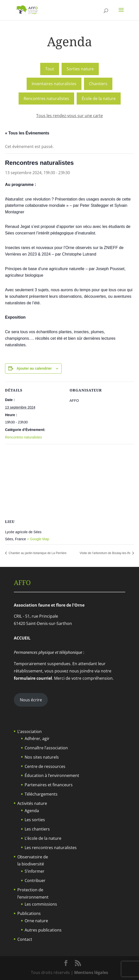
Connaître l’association (46, 748)
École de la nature (99, 99)
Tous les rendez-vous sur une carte (69, 116)
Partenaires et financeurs (49, 785)
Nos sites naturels (42, 757)
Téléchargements (41, 794)
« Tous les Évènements (27, 133)
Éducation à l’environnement (52, 775)
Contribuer (35, 880)
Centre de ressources (45, 766)
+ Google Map (38, 539)
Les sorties (35, 820)
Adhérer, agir (37, 739)
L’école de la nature (43, 838)
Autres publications (43, 930)
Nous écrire (31, 700)
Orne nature (36, 921)
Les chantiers (37, 829)
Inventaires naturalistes (54, 84)
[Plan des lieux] (69, 480)
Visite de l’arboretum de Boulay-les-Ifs (105, 553)
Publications (29, 913)
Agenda (32, 811)
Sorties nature (80, 69)
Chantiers (98, 84)
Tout (50, 69)
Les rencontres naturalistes (51, 848)
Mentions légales (91, 972)
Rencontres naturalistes (46, 99)
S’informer (35, 871)
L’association (30, 731)
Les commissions (41, 904)
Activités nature (32, 803)
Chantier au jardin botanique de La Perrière (37, 553)
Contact (25, 939)
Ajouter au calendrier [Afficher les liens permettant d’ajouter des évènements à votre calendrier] (34, 368)
